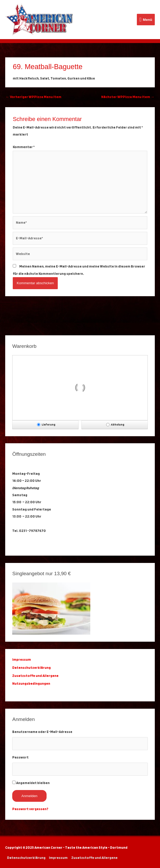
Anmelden (29, 796)
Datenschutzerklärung (32, 667)
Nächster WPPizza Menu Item (128, 97)
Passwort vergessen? (30, 809)
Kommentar (24, 147)
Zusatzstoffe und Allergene (35, 676)
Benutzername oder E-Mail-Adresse (42, 732)
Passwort (20, 757)
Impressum (58, 858)
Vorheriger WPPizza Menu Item (34, 97)
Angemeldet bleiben (33, 783)
